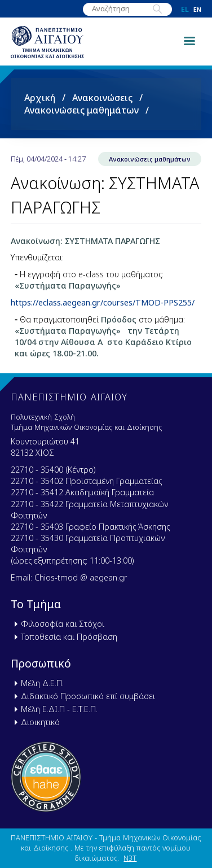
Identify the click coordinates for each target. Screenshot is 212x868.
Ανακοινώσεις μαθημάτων (81, 110)
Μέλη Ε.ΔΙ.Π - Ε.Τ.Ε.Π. (59, 709)
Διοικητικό (40, 722)
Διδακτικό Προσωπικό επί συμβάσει (88, 696)
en (197, 9)
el (185, 9)
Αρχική (40, 98)
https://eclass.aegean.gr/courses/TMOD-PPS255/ (103, 302)
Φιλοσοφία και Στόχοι (63, 624)
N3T (130, 858)
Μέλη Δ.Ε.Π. (42, 683)
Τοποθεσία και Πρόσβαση (69, 637)
